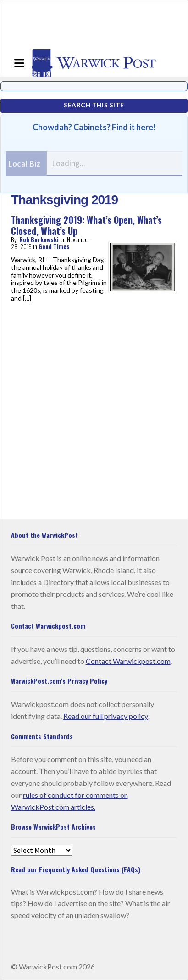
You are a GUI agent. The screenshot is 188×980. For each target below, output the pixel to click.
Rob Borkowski (39, 239)
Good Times (54, 246)
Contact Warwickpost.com (128, 661)
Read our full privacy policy (106, 716)
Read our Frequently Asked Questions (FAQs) (76, 869)
